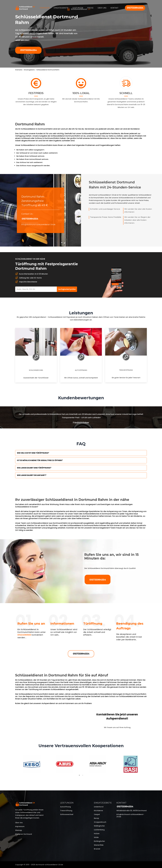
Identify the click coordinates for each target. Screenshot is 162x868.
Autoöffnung (81, 370)
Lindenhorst (99, 807)
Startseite (45, 8)
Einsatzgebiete (61, 8)
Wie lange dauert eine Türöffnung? (34, 468)
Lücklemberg (99, 830)
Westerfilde (99, 845)
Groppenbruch (100, 822)
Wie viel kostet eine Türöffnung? (33, 453)
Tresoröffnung (126, 370)
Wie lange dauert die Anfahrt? (32, 475)
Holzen (97, 834)
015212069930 (24, 635)
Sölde (96, 837)
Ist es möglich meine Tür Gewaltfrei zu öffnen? (40, 460)
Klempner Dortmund (24, 834)
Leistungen (78, 8)
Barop (96, 818)
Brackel (97, 849)
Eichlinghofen (99, 841)
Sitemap (19, 830)
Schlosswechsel (36, 370)
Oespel (97, 814)
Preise (90, 8)
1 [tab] (79, 775)
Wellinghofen (99, 826)
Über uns (102, 8)
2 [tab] (83, 775)
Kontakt (114, 8)
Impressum (20, 826)
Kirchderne (98, 811)
